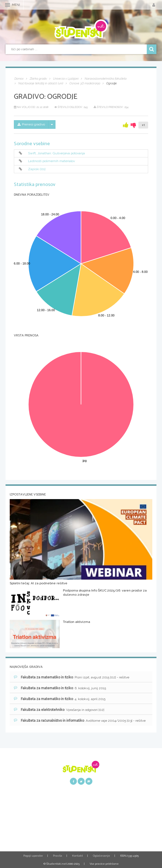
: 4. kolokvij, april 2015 (60, 699)
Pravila (58, 856)
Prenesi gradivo (31, 124)
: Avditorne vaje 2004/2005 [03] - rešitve (80, 720)
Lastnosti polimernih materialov (51, 161)
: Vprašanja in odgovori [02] (59, 710)
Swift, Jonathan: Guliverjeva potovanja (56, 153)
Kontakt (78, 856)
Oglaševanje (102, 856)
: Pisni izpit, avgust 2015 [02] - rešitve (72, 677)
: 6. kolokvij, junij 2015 (60, 688)
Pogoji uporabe (33, 856)
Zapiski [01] (37, 169)
